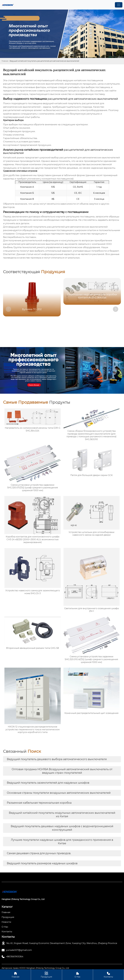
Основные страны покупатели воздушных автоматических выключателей (59, 793)
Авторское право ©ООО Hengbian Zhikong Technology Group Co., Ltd (35, 968)
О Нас (77, 975)
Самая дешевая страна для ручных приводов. (39, 853)
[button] (116, 309)
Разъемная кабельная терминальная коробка (39, 803)
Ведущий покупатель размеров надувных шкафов (42, 863)
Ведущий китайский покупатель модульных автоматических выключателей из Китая (62, 815)
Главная (5, 61)
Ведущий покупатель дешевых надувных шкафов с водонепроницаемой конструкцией (62, 828)
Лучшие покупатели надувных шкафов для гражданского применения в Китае (62, 842)
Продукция (46, 975)
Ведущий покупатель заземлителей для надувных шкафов (48, 783)
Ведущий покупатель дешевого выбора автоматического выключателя (57, 759)
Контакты (108, 975)
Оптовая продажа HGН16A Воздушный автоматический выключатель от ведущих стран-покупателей (62, 771)
